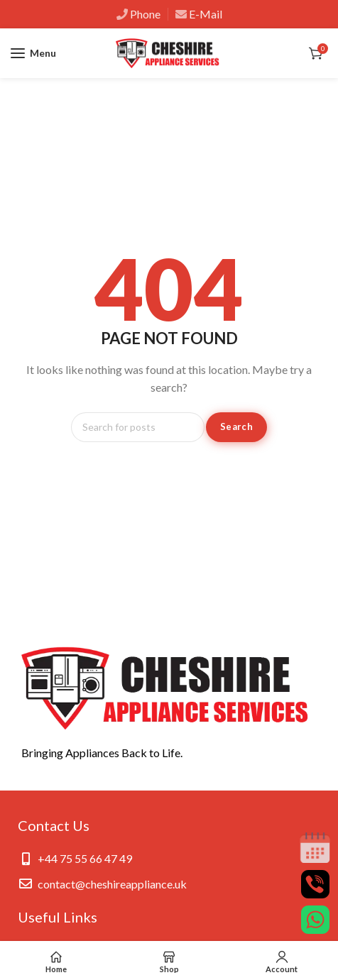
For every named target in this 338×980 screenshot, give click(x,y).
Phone (145, 14)
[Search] (138, 427)
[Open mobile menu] (33, 53)
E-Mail (206, 14)
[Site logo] (169, 54)
